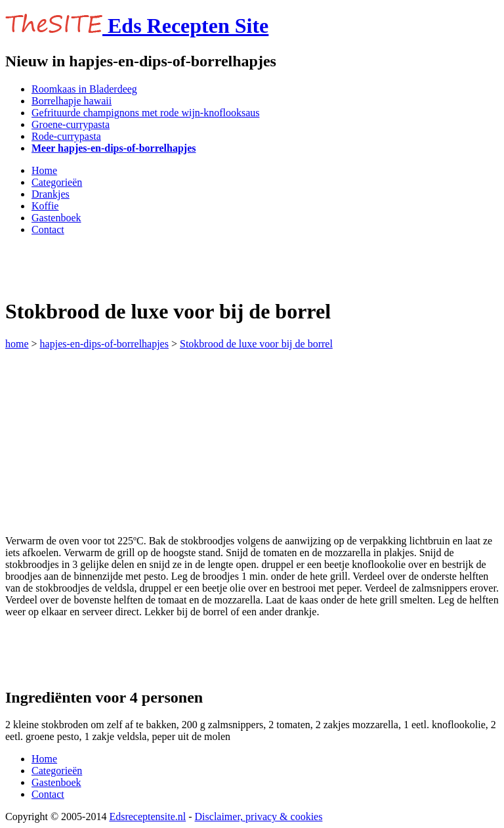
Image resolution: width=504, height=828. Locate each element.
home (17, 344)
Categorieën (57, 182)
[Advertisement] (159, 266)
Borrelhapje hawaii (72, 101)
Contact (48, 229)
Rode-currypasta (66, 136)
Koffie (45, 206)
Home (44, 170)
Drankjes (51, 194)
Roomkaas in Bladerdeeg (84, 89)
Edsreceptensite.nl (147, 817)
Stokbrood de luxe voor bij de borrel (256, 344)
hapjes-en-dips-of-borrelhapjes (104, 344)
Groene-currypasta (71, 124)
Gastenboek (56, 218)
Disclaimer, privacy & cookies (259, 817)
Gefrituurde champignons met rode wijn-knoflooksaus (145, 113)
